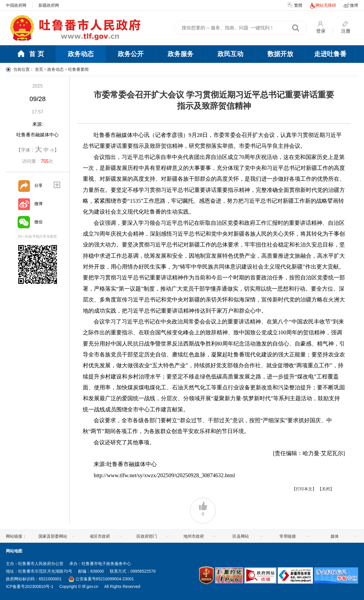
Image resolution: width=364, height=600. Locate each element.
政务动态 (81, 54)
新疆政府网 (49, 5)
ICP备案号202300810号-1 (30, 586)
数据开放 (280, 54)
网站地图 (14, 551)
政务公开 (131, 54)
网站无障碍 (323, 6)
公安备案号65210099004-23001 (101, 579)
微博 (351, 6)
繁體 (295, 6)
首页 (39, 69)
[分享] (24, 186)
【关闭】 (326, 489)
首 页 (31, 54)
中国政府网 (16, 5)
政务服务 (181, 54)
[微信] (24, 222)
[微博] (24, 204)
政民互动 (230, 54)
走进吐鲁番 (330, 54)
